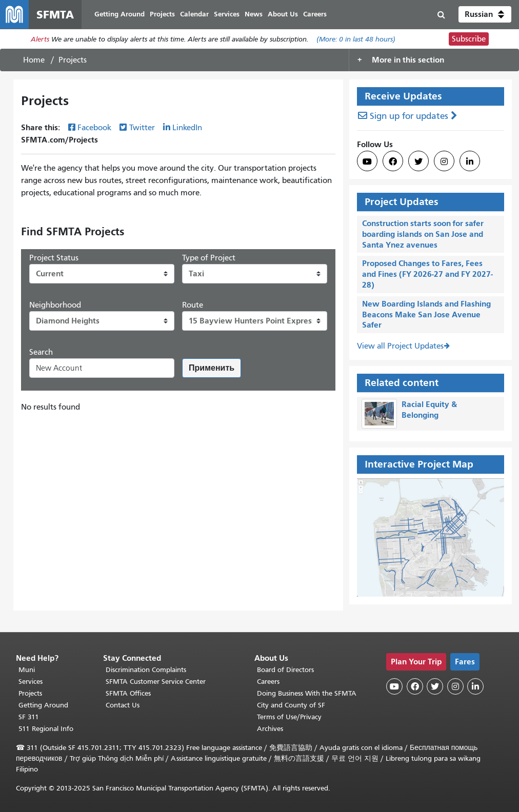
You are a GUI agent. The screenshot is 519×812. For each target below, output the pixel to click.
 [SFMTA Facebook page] (393, 161)
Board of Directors (285, 670)
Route (193, 305)
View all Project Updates (400, 346)
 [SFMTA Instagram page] (444, 161)
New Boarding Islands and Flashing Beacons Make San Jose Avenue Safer (426, 314)
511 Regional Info (46, 729)
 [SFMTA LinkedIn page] (470, 161)
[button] (485, 14)
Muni (27, 670)
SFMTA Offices (128, 693)
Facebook (94, 128)
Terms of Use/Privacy (289, 717)
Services (31, 682)
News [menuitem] (254, 14)
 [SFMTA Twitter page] (418, 161)
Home (34, 60)
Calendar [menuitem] (194, 14)
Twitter (142, 128)
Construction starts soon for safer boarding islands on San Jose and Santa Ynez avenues (423, 234)
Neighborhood (55, 305)
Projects (30, 693)
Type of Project (209, 258)
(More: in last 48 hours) (356, 39)
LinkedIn (187, 128)
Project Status (54, 258)
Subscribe (469, 39)
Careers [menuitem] (315, 14)
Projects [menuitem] (162, 14)
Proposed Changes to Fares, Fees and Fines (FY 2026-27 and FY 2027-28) (427, 274)
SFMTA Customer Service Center (156, 682)
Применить (212, 368)
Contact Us (123, 705)
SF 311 (29, 717)
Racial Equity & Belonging (429, 410)
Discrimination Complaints (146, 670)
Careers (268, 682)
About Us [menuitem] (283, 14)
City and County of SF (291, 705)
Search (41, 352)
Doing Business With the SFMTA (307, 693)
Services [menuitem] (227, 14)
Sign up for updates (409, 116)
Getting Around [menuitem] (119, 14)
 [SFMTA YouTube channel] (367, 161)
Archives (270, 729)
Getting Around (43, 705)
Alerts (40, 39)
